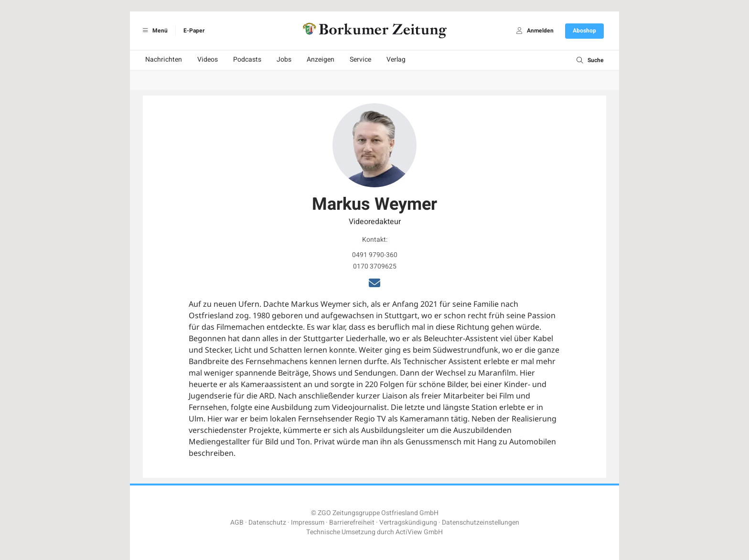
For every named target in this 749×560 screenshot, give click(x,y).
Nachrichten (164, 59)
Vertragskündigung (408, 522)
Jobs (284, 59)
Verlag (396, 59)
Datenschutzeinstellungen (481, 522)
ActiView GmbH (419, 532)
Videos (208, 59)
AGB (237, 522)
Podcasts (247, 59)
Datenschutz (267, 522)
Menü (154, 31)
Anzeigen (321, 59)
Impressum (308, 522)
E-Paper (194, 31)
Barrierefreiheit (352, 522)
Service (360, 59)
